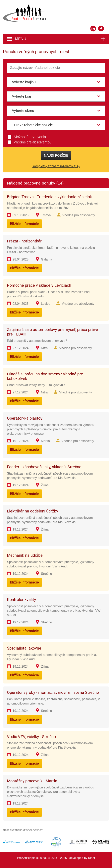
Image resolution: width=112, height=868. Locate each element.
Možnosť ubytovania (30, 137)
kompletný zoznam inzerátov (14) (56, 166)
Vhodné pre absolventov (33, 142)
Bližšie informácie (24, 224)
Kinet (92, 858)
